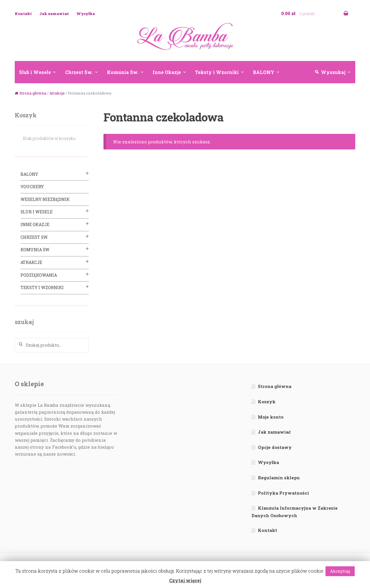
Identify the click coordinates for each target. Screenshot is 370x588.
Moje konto (271, 417)
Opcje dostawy (275, 447)
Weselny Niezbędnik (45, 199)
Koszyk (267, 402)
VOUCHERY (32, 187)
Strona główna (33, 93)
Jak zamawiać (54, 14)
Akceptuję (340, 571)
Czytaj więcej (185, 580)
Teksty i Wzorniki (217, 72)
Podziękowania (39, 275)
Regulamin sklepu (279, 478)
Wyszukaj (333, 72)
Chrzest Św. (79, 72)
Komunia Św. (123, 72)
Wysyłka (86, 14)
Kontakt (23, 14)
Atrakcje (57, 93)
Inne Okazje (167, 72)
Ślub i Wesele (35, 72)
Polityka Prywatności (283, 493)
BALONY (264, 72)
